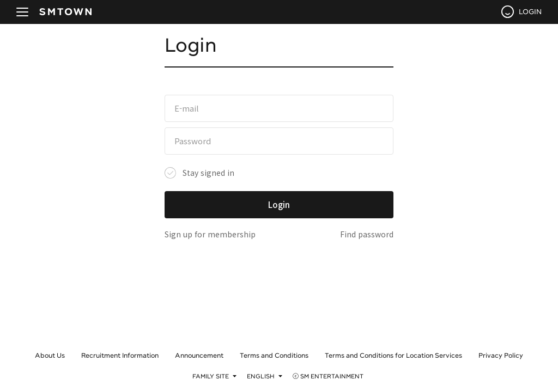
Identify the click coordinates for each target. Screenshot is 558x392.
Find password (367, 234)
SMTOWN (65, 12)
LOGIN (530, 11)
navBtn (22, 12)
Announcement (199, 355)
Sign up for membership (210, 234)
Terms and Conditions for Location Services (393, 355)
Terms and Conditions (274, 355)
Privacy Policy (501, 355)
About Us (50, 355)
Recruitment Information (120, 355)
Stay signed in (208, 173)
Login (279, 204)
